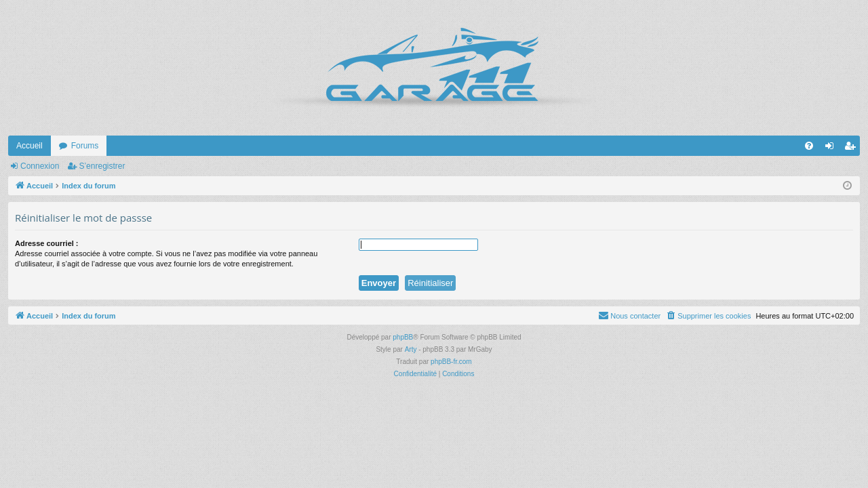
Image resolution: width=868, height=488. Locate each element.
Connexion (40, 166)
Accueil (29, 146)
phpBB (403, 337)
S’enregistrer (102, 166)
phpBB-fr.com (451, 362)
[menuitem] (809, 146)
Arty (411, 349)
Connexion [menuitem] (832, 148)
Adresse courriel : (47, 243)
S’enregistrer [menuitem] (853, 148)
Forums (85, 146)
